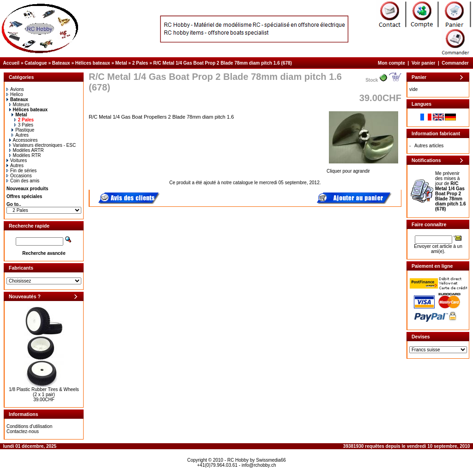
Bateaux (61, 63)
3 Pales (24, 125)
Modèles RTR (25, 155)
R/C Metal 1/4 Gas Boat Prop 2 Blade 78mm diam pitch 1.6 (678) (223, 63)
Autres (20, 135)
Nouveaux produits (27, 189)
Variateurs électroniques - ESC (43, 145)
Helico (15, 94)
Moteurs (19, 105)
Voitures (17, 160)
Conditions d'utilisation (29, 426)
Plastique (23, 130)
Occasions (19, 176)
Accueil (12, 63)
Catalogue (36, 63)
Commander (455, 63)
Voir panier (424, 63)
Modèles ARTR (27, 150)
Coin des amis (23, 181)
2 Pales (140, 63)
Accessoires (24, 140)
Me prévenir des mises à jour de (451, 191)
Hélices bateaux (93, 63)
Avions (15, 89)
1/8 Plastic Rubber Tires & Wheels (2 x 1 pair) (44, 392)
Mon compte (391, 63)
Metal (121, 63)
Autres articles (429, 146)
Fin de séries (21, 171)
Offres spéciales (24, 196)
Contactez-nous (23, 431)
